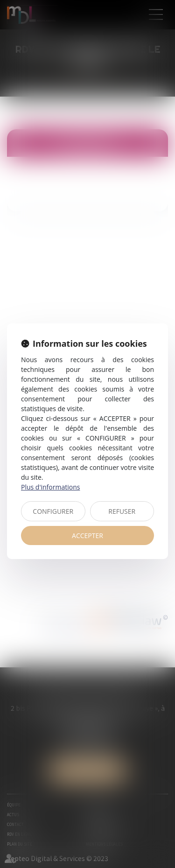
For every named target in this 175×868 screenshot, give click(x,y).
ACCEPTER (87, 535)
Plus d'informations (50, 487)
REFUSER (122, 511)
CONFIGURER (53, 511)
